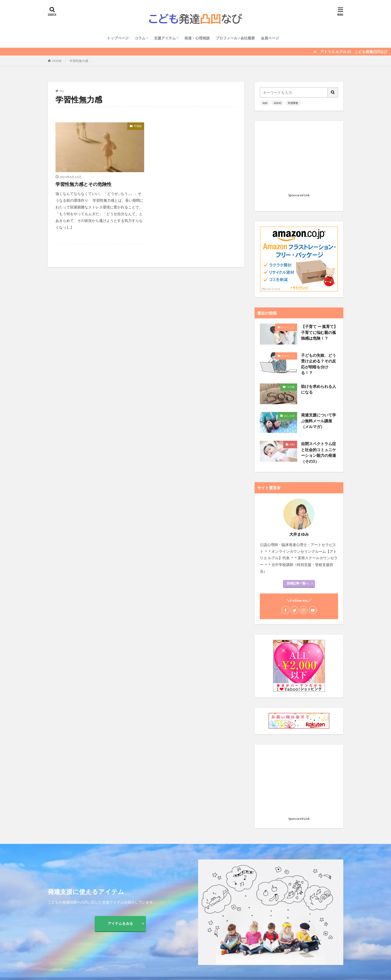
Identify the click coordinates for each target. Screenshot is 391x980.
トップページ (118, 38)
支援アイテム (165, 38)
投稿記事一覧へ (298, 518)
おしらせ (289, 351)
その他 (291, 322)
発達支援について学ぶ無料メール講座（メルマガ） (319, 356)
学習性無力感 (79, 61)
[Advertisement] (299, 159)
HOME (57, 61)
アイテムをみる (120, 923)
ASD (265, 103)
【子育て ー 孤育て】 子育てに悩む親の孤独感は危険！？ (319, 267)
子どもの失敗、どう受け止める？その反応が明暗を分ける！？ (319, 299)
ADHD (278, 103)
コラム (140, 38)
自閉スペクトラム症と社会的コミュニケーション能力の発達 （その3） (319, 388)
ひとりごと (288, 262)
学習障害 (293, 103)
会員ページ (270, 38)
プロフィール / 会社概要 (235, 38)
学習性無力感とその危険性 (83, 184)
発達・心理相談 (197, 38)
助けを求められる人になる (319, 324)
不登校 (138, 126)
